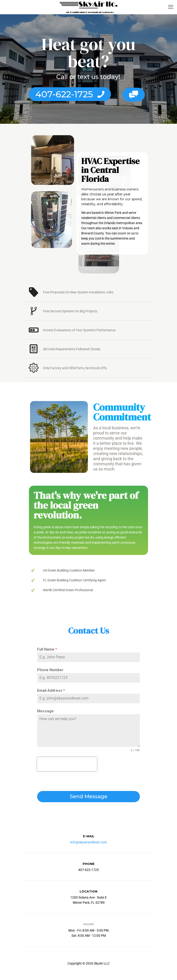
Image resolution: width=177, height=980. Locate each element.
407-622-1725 (70, 94)
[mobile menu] (171, 7)
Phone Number (50, 670)
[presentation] (67, 764)
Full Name (47, 649)
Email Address (51, 690)
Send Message (89, 796)
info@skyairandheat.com (89, 842)
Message (45, 711)
